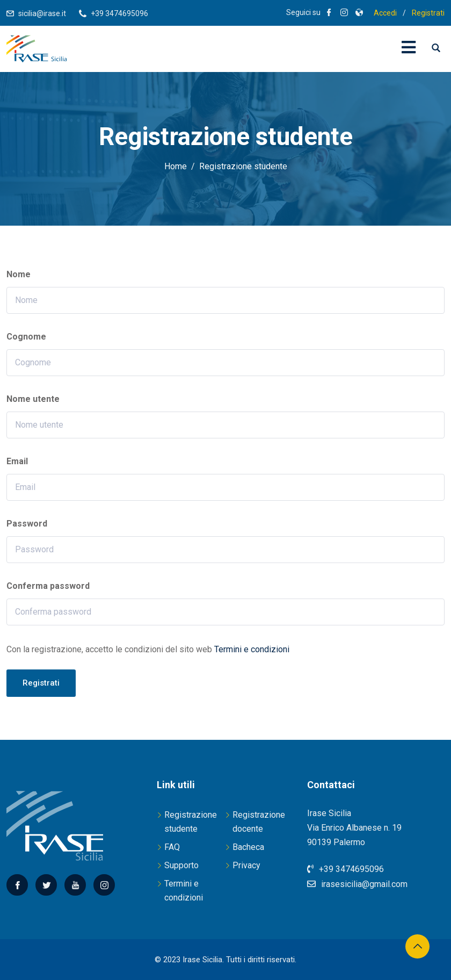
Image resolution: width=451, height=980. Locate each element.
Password (27, 524)
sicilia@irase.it (42, 13)
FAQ (172, 847)
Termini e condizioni (252, 649)
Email (17, 461)
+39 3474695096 (119, 13)
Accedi (385, 13)
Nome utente (33, 399)
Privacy (246, 865)
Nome (19, 274)
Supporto (181, 865)
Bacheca (248, 847)
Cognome (26, 337)
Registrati (428, 13)
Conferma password (48, 586)
